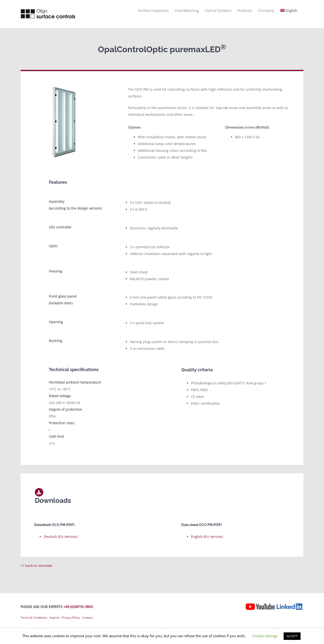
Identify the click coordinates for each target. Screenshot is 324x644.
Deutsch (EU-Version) (61, 537)
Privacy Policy (71, 618)
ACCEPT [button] (292, 636)
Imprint (54, 618)
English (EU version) (207, 537)
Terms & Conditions (34, 618)
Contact (87, 618)
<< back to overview (36, 566)
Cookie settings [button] (265, 636)
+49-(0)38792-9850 (78, 607)
